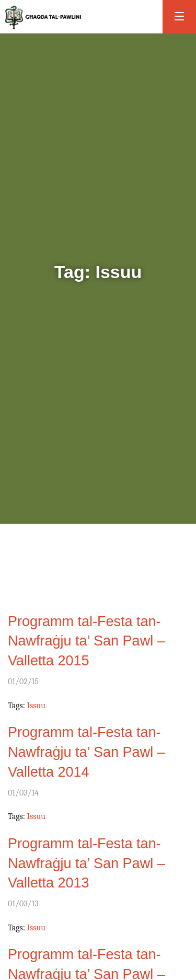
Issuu (36, 706)
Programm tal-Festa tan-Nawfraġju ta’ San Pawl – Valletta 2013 (87, 863)
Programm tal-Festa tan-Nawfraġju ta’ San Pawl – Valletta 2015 (87, 641)
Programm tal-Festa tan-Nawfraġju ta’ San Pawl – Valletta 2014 (87, 752)
